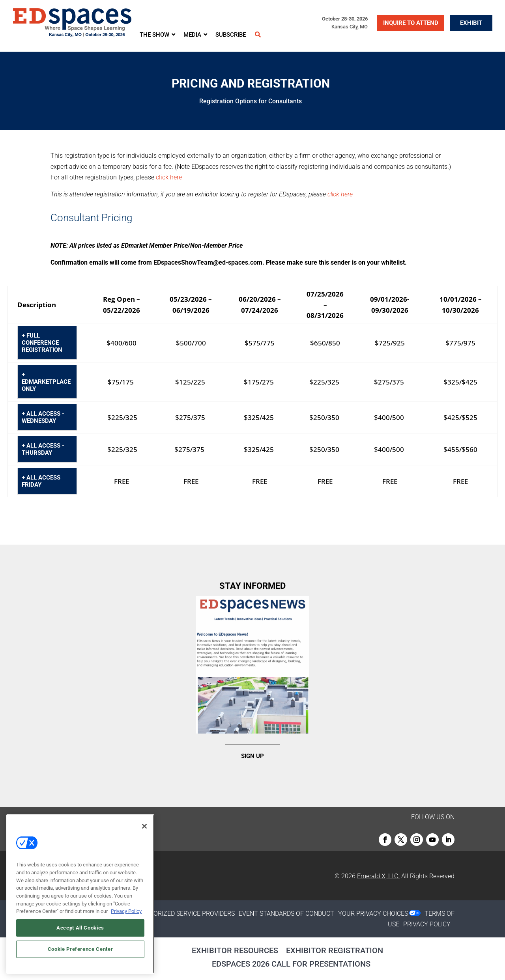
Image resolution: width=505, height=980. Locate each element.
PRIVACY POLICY (427, 924)
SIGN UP (252, 756)
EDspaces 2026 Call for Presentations (291, 964)
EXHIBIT (471, 23)
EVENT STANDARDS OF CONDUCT (286, 914)
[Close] (144, 826)
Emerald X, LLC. (378, 876)
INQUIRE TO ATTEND (411, 23)
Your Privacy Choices (373, 914)
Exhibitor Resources (235, 950)
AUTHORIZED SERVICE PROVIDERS (186, 914)
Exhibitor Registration (335, 950)
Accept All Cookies (80, 928)
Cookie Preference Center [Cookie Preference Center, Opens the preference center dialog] (80, 949)
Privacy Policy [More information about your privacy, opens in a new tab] (126, 911)
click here (169, 177)
